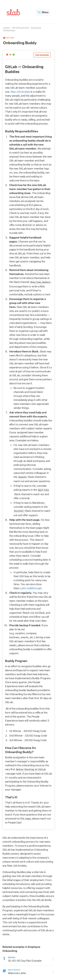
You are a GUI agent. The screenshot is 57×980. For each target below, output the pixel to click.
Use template (42, 55)
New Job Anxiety (20, 92)
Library (7, 28)
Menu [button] (43, 12)
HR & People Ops (21, 28)
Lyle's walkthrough (31, 588)
